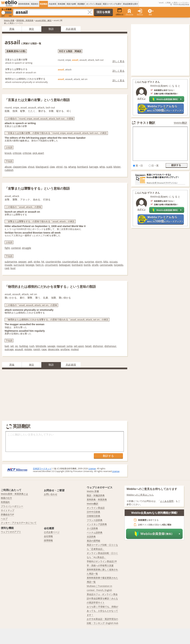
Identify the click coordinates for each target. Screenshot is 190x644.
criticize (17, 153)
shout (31, 167)
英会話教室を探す (130, 4)
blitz (106, 262)
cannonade (106, 265)
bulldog (23, 346)
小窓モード (120, 12)
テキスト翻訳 (146, 123)
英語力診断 (71, 4)
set (12, 346)
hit (43, 262)
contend (16, 248)
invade (8, 265)
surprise (89, 262)
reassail (61, 346)
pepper (22, 262)
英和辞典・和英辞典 (25, 20)
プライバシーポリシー (12, 506)
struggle (26, 248)
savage (51, 346)
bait (7, 346)
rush (32, 346)
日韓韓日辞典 (93, 516)
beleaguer (65, 265)
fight (7, 248)
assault (19, 349)
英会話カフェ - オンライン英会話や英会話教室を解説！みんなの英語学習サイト (102, 598)
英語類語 (44, 4)
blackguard (42, 167)
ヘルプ (4, 519)
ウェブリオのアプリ (11, 532)
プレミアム (129, 14)
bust (13, 268)
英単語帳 (61, 4)
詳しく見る (118, 61)
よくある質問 (167, 501)
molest (75, 349)
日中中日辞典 (93, 512)
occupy (113, 262)
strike (37, 262)
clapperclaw (20, 167)
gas (81, 262)
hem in (40, 265)
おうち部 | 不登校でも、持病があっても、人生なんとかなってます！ (102, 611)
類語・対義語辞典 (96, 495)
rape (44, 349)
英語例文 (35, 4)
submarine (11, 262)
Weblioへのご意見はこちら (140, 495)
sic (17, 346)
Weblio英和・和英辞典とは (14, 494)
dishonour (110, 346)
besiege (30, 265)
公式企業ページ (52, 532)
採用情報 (48, 540)
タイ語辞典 (92, 528)
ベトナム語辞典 (95, 532)
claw (52, 167)
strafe (95, 265)
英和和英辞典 (24, 4)
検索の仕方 (6, 498)
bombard (82, 167)
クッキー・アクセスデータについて (19, 523)
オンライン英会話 (94, 4)
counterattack (70, 262)
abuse (8, 167)
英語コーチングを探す (112, 4)
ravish (37, 349)
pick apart (38, 153)
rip (65, 167)
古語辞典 (91, 537)
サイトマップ (8, 510)
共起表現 (52, 4)
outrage (9, 349)
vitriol (59, 167)
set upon (79, 346)
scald (109, 167)
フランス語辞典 (95, 520)
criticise (27, 153)
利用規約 (5, 502)
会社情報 (48, 536)
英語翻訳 (81, 4)
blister (117, 167)
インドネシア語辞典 (97, 524)
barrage (94, 167)
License (92, 469)
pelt (30, 262)
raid (7, 268)
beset (88, 346)
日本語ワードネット (42, 469)
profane (65, 349)
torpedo (118, 265)
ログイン (140, 14)
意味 (12, 29)
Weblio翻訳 (181, 123)
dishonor (98, 346)
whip (102, 167)
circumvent (51, 265)
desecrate (54, 349)
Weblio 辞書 (9, 20)
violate (28, 349)
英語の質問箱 (93, 541)
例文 (32, 29)
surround (19, 265)
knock (8, 153)
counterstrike (53, 262)
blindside (41, 346)
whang (72, 167)
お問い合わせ (51, 494)
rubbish (9, 170)
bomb (87, 265)
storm (99, 262)
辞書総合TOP (7, 514)
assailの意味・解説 (43, 20)
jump (70, 346)
